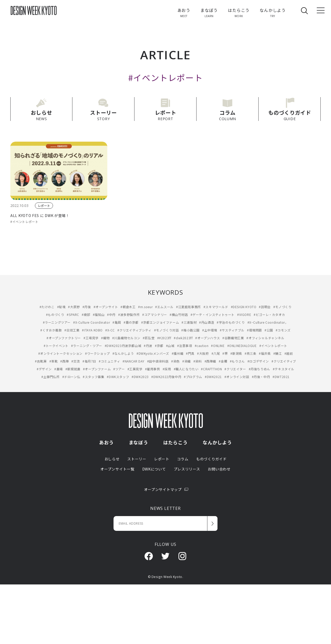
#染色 (175, 361)
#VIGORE (244, 314)
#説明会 (265, 307)
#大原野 (74, 307)
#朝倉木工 (128, 307)
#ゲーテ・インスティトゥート (213, 314)
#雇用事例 (153, 369)
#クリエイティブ (284, 361)
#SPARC (73, 314)
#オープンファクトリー (64, 338)
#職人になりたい (186, 369)
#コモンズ (283, 330)
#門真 (190, 353)
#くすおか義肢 (51, 330)
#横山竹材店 (179, 314)
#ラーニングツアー (57, 322)
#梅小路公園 (190, 330)
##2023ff (164, 338)
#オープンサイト (106, 307)
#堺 (225, 353)
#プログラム (193, 377)
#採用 (167, 369)
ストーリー (137, 459)
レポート (44, 205)
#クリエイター (235, 369)
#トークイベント (56, 346)
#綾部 (86, 314)
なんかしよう (217, 442)
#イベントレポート (24, 222)
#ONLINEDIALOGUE (242, 346)
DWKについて (154, 469)
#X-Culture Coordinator (92, 322)
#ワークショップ (97, 353)
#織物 (105, 338)
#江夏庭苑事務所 (189, 307)
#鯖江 (278, 353)
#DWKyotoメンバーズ (153, 353)
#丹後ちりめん (259, 369)
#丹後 (87, 307)
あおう (106, 442)
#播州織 (178, 353)
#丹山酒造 (207, 322)
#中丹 (111, 314)
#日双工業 (72, 330)
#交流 (76, 361)
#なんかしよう (123, 353)
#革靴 (54, 361)
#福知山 (99, 314)
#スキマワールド (216, 307)
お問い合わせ (219, 469)
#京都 (159, 346)
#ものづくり (55, 314)
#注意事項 (185, 346)
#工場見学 (91, 338)
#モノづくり (283, 307)
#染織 (187, 361)
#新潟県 (236, 353)
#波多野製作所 (129, 314)
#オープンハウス (208, 338)
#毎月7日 (89, 361)
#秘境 (61, 307)
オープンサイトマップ (166, 489)
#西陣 (65, 361)
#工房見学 (135, 369)
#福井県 (265, 353)
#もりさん (237, 361)
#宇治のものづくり (231, 322)
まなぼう (139, 442)
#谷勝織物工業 (233, 338)
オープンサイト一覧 (117, 469)
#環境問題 (254, 330)
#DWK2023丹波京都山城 (123, 346)
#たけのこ (47, 307)
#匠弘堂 (149, 338)
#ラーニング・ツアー (87, 346)
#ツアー (119, 369)
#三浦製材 (189, 322)
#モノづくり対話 (167, 330)
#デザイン (44, 369)
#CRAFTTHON (211, 369)
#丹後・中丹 (261, 377)
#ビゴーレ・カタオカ (269, 314)
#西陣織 (210, 361)
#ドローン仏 (71, 377)
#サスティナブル (232, 330)
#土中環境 (210, 330)
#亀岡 (117, 322)
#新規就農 (73, 369)
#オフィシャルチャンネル (265, 338)
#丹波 (148, 346)
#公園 (269, 330)
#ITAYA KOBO (92, 330)
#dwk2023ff (183, 338)
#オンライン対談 (237, 377)
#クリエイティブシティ (134, 330)
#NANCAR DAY (134, 361)
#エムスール (164, 307)
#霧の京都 (131, 322)
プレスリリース (187, 469)
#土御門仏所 (51, 377)
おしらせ (112, 459)
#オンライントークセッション (60, 353)
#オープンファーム (97, 369)
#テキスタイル (284, 369)
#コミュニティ (109, 361)
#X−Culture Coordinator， (268, 322)
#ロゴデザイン (258, 361)
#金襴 (223, 361)
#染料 (198, 361)
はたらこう (175, 442)
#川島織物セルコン (126, 338)
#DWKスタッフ (118, 377)
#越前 (289, 353)
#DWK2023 (140, 377)
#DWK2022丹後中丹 (166, 377)
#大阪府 (203, 353)
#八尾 (216, 353)
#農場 (59, 369)
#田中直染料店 (158, 361)
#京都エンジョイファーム (160, 322)
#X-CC (110, 330)
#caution (202, 346)
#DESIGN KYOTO (244, 307)
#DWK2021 (213, 377)
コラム (183, 459)
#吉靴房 (41, 361)
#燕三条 (250, 353)
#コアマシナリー (155, 314)
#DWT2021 (281, 377)
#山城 (170, 346)
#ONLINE (218, 346)
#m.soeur (145, 307)
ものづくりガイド (212, 459)
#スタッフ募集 (93, 377)
